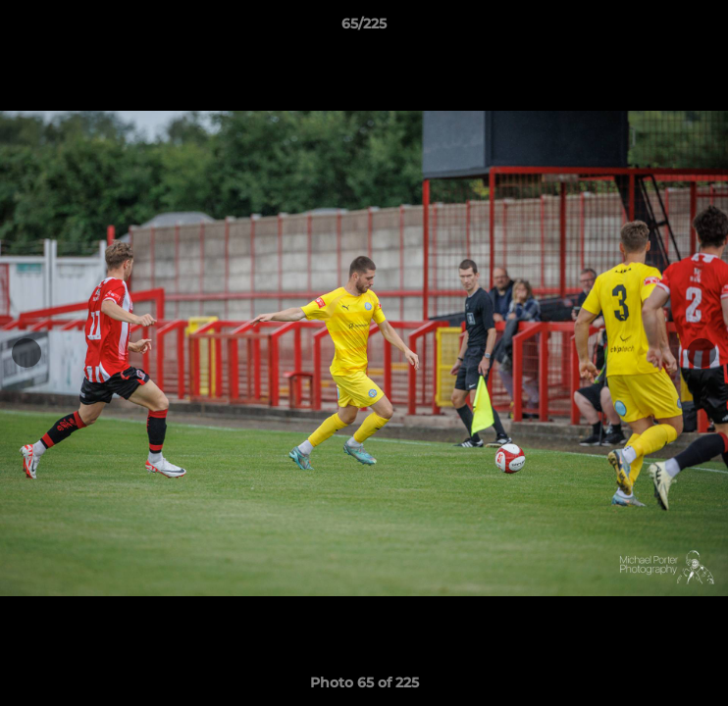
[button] (704, 28)
